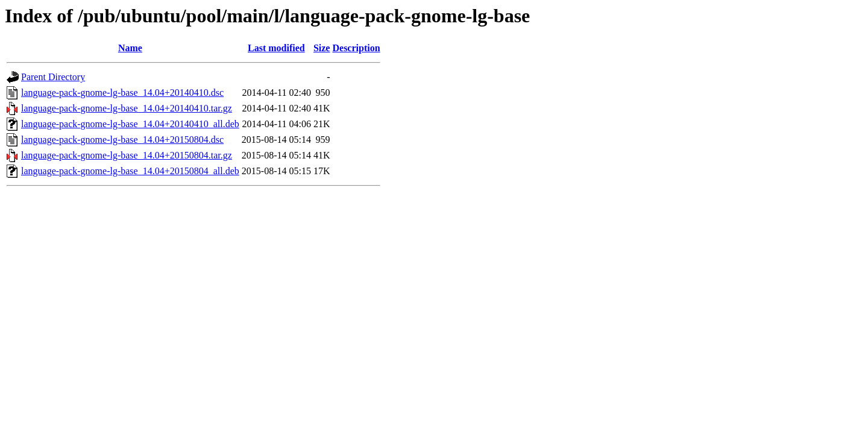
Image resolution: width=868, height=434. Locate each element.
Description (356, 48)
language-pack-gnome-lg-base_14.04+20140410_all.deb (130, 124)
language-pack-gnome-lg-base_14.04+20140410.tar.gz (127, 108)
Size (322, 48)
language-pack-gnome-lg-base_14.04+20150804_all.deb (130, 171)
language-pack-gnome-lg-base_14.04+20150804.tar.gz (127, 155)
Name (130, 48)
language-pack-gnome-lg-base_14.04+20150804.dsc (122, 140)
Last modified (276, 48)
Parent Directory (53, 77)
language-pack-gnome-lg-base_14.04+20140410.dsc (122, 93)
